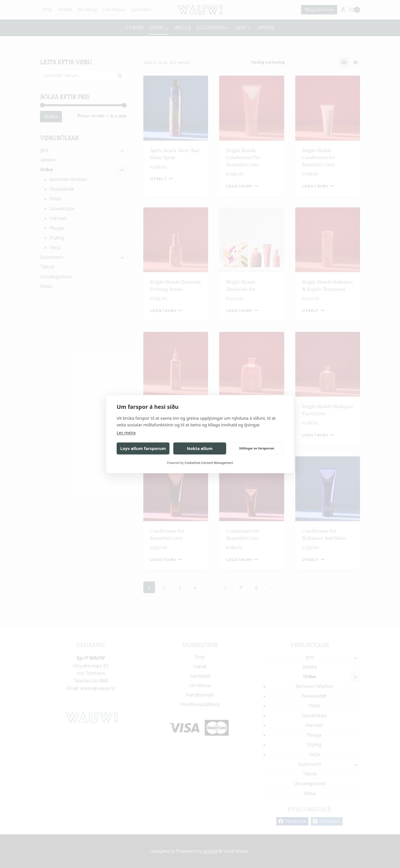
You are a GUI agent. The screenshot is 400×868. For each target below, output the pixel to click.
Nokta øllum (200, 448)
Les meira (126, 432)
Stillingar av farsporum (257, 448)
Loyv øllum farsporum (143, 448)
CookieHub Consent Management (209, 463)
